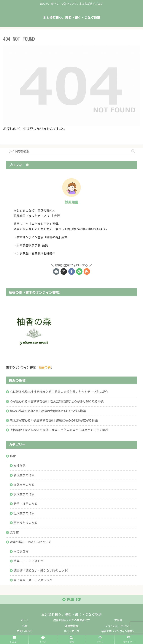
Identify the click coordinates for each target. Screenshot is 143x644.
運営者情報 (71, 626)
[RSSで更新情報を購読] (87, 271)
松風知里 (71, 202)
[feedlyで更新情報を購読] (79, 271)
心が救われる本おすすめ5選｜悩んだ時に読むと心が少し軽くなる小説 (57, 401)
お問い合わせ (25, 632)
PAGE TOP (72, 600)
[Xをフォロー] (64, 271)
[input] (71, 151)
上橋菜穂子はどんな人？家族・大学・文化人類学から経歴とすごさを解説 (59, 430)
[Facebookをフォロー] (72, 271)
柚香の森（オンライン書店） (118, 632)
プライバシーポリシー (118, 626)
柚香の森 (45, 367)
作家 (25, 626)
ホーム (25, 621)
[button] (133, 151)
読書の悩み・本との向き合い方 (71, 621)
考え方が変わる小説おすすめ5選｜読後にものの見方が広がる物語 (54, 421)
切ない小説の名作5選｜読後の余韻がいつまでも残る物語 (48, 411)
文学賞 (118, 621)
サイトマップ (71, 632)
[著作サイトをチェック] (56, 271)
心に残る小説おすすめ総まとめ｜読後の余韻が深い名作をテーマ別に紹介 (59, 392)
